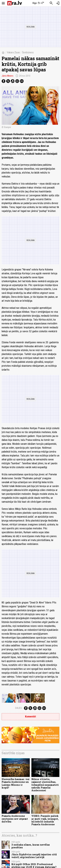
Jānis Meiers (7, 76)
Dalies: (19, 708)
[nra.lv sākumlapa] (15, 3)
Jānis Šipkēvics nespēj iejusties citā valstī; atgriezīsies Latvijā (34, 856)
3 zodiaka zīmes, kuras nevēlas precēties (31, 846)
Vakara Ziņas (13, 52)
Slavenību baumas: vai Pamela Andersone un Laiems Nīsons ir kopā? (16, 783)
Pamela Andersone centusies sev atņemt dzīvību (15, 819)
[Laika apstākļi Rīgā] (38, 3)
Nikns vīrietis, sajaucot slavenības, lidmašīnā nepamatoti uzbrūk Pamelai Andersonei (45, 785)
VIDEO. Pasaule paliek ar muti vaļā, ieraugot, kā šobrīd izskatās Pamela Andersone (45, 820)
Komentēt (30, 717)
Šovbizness (28, 52)
